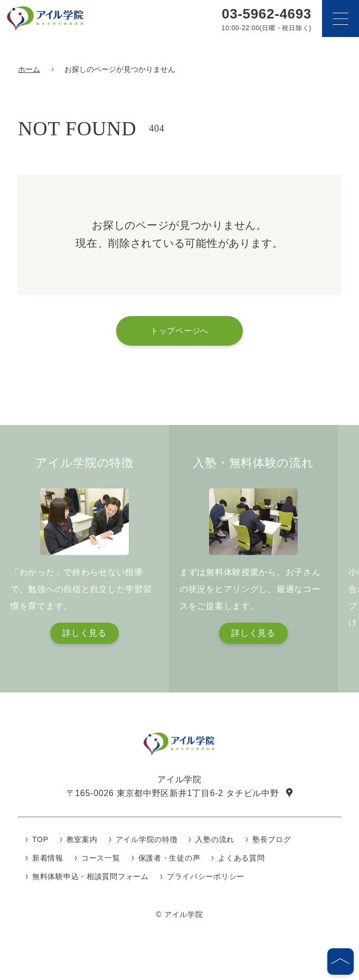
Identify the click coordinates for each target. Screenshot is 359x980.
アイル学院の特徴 (147, 843)
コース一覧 (101, 861)
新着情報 (48, 861)
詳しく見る (84, 633)
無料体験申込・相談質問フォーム (91, 880)
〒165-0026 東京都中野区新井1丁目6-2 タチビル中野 (173, 796)
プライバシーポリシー (206, 880)
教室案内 (82, 843)
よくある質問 (241, 861)
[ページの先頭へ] (341, 961)
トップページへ (179, 331)
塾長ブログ (272, 843)
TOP (40, 843)
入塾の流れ (215, 843)
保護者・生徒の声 (169, 861)
